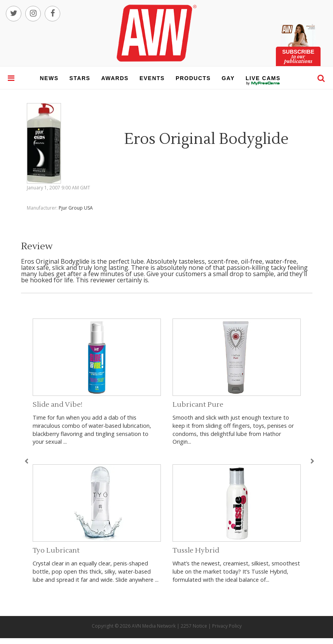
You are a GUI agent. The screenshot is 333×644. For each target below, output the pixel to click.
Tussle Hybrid (196, 550)
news (49, 78)
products (193, 78)
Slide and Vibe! (58, 405)
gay (228, 78)
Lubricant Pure (198, 405)
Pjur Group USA (76, 208)
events (152, 78)
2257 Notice (194, 626)
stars (80, 78)
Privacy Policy (227, 626)
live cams (263, 83)
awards (115, 78)
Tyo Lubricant (56, 550)
